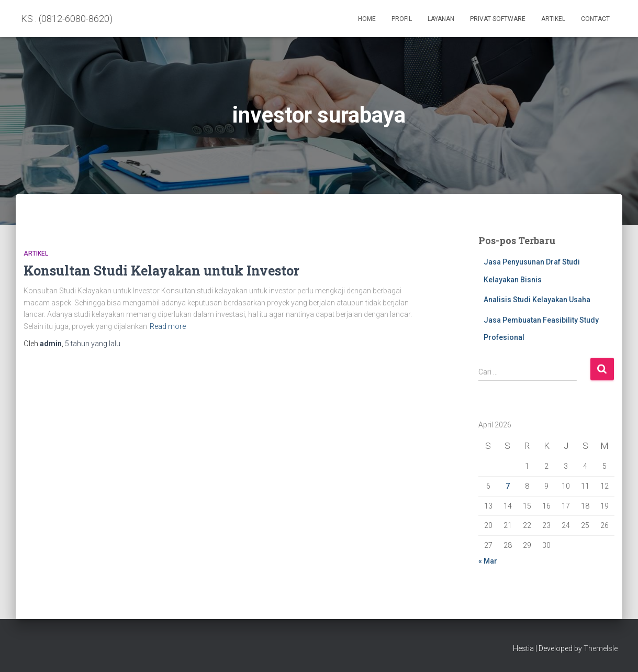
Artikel (553, 19)
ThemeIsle (601, 648)
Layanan (441, 19)
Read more (168, 326)
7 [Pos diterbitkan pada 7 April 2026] (508, 486)
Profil (402, 19)
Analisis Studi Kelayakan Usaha (537, 300)
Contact (595, 19)
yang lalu (93, 344)
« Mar (488, 561)
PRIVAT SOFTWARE (498, 19)
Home (367, 19)
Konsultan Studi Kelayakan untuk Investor (161, 271)
